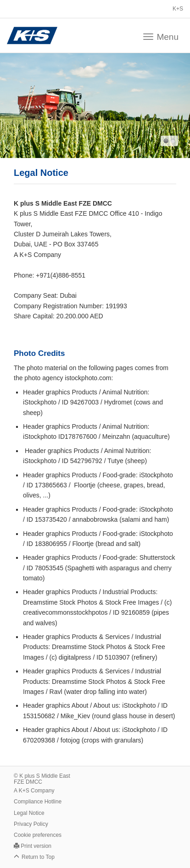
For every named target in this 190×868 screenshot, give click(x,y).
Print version (36, 846)
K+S (178, 9)
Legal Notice (29, 813)
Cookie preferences (38, 835)
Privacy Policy (31, 824)
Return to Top (38, 857)
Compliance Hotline (38, 802)
